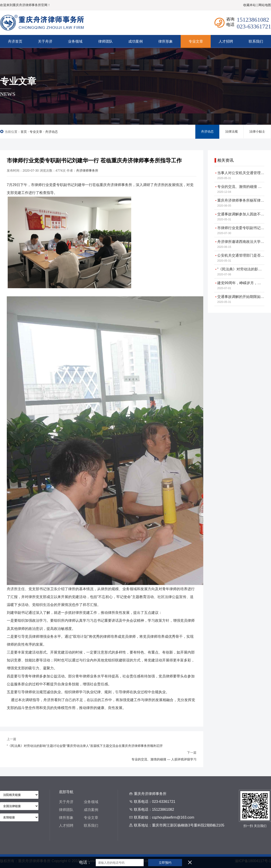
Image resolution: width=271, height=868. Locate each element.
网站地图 (265, 5)
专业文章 (36, 132)
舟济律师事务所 (87, 170)
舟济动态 (51, 132)
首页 (24, 132)
